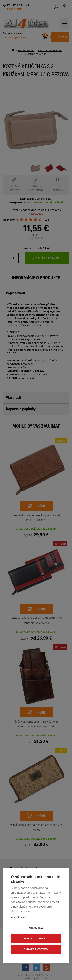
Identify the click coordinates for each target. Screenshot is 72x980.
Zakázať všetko (36, 949)
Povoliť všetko (36, 939)
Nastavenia (36, 928)
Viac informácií (19, 917)
